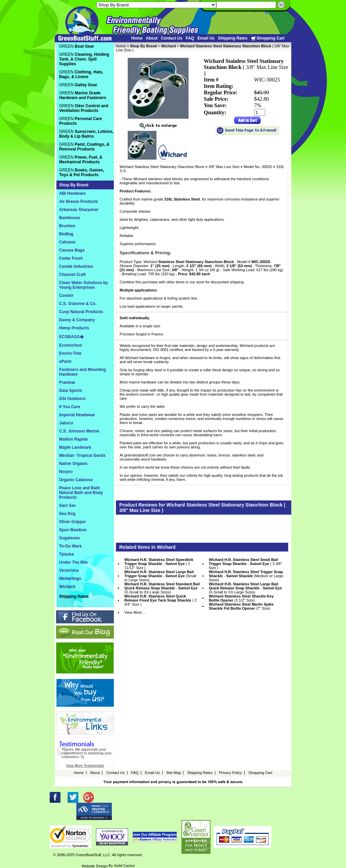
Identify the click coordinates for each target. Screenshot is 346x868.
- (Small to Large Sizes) (160, 576)
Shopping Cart (268, 38)
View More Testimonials (85, 766)
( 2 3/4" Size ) (160, 600)
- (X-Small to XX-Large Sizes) (162, 588)
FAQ (190, 38)
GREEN (77, 46)
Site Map (174, 773)
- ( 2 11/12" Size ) (159, 564)
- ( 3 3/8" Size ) (245, 564)
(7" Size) (241, 606)
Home (137, 38)
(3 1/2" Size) (241, 598)
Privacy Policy (230, 773)
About (152, 38)
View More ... (135, 612)
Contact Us (171, 38)
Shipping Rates (233, 38)
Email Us (206, 38)
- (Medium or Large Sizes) (246, 576)
